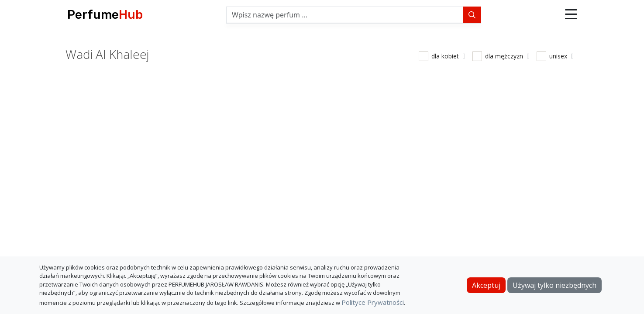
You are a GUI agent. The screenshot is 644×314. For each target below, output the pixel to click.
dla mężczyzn (507, 56)
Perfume (105, 15)
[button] (571, 15)
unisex (561, 56)
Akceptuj (486, 285)
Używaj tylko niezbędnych (554, 285)
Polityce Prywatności (373, 302)
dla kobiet (448, 56)
